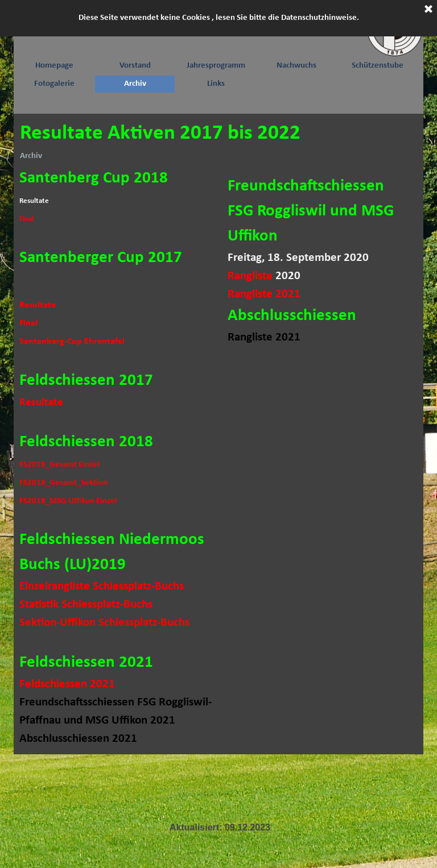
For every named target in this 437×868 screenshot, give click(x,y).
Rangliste (250, 276)
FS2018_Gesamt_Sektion (63, 483)
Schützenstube (378, 66)
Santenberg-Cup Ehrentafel (72, 342)
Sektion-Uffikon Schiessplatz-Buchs (104, 623)
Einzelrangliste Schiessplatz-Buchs (102, 586)
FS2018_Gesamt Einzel (59, 465)
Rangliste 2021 (264, 294)
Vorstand (135, 66)
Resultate (38, 305)
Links (216, 84)
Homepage (54, 66)
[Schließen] (428, 10)
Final (26, 219)
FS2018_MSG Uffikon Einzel (68, 501)
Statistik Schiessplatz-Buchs (86, 605)
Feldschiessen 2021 (67, 684)
